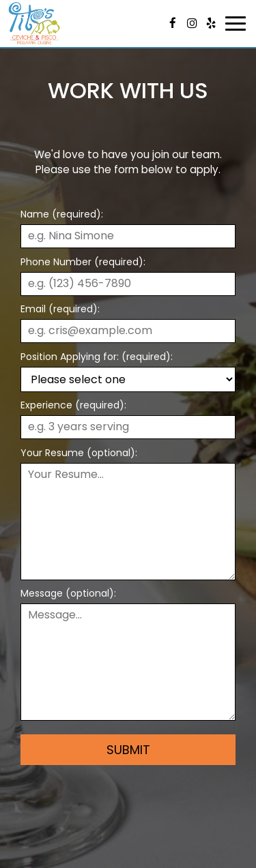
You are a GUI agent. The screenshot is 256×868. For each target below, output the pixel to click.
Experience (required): (73, 405)
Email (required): (60, 309)
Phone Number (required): (83, 262)
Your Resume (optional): (79, 453)
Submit (128, 750)
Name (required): (62, 214)
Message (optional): (68, 593)
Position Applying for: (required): (97, 357)
